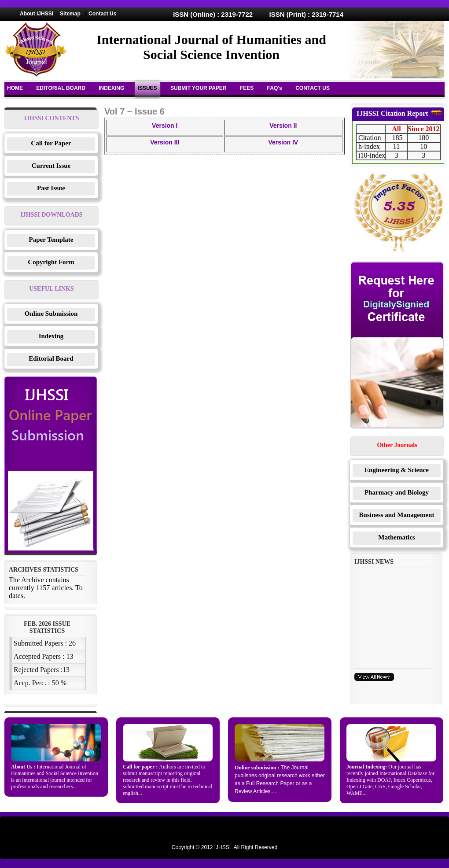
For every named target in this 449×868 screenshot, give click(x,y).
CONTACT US (313, 88)
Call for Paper (51, 143)
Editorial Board (51, 358)
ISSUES (147, 88)
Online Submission (51, 314)
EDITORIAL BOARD (61, 88)
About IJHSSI (37, 14)
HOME (15, 88)
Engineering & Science (397, 470)
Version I (165, 126)
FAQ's (275, 88)
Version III (165, 142)
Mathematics (396, 537)
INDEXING (111, 88)
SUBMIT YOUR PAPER (199, 88)
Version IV (283, 142)
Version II (283, 126)
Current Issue (51, 166)
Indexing (51, 336)
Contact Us (102, 14)
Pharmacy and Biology (397, 492)
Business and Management (397, 515)
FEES (247, 88)
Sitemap (70, 14)
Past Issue (51, 188)
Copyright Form (51, 262)
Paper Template (51, 240)
